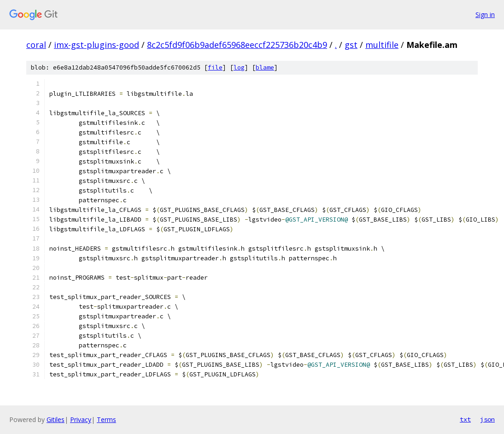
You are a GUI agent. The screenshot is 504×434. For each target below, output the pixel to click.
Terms (106, 419)
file (215, 67)
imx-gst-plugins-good (97, 45)
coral (36, 45)
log (239, 67)
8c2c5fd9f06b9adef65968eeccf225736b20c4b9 (237, 45)
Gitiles (56, 419)
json (487, 419)
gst (351, 45)
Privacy (81, 419)
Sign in (485, 15)
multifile (382, 45)
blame (265, 67)
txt (465, 419)
